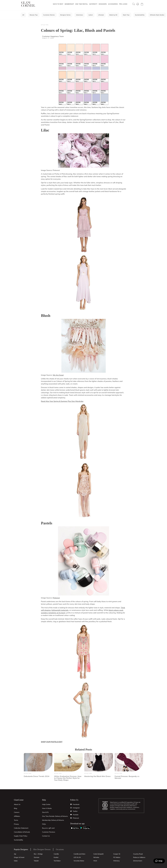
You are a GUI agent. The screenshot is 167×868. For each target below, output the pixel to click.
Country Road (138, 854)
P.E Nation (117, 857)
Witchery (116, 861)
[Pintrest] (71, 818)
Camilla (56, 854)
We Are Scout (58, 375)
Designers (103, 4)
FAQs (44, 824)
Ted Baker (57, 861)
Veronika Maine (79, 861)
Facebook (76, 804)
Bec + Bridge (38, 854)
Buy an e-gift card (48, 828)
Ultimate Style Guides (157, 15)
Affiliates (17, 816)
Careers (17, 812)
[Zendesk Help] (159, 861)
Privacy (16, 824)
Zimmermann (138, 861)
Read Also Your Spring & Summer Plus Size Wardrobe (62, 401)
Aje (15, 854)
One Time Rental (82, 4)
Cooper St (117, 854)
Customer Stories (49, 15)
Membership (69, 4)
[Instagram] (71, 808)
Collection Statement (21, 828)
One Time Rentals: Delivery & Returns (55, 816)
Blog (15, 808)
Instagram (76, 808)
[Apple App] (75, 828)
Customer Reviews (49, 832)
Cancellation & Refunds (22, 832)
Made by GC (113, 15)
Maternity (93, 4)
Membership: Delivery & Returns (53, 820)
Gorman (37, 857)
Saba (16, 861)
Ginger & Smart (19, 857)
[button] (58, 4)
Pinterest (56, 598)
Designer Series (65, 15)
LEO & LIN (77, 857)
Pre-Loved (123, 4)
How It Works (47, 808)
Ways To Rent (58, 4)
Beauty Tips (34, 15)
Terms (16, 820)
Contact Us (46, 836)
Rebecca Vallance (139, 857)
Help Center (46, 804)
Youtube (76, 815)
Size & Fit (45, 812)
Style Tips (126, 15)
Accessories (113, 4)
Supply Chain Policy (21, 836)
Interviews (80, 15)
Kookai (56, 857)
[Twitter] (71, 811)
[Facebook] (71, 804)
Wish (95, 861)
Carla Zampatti (98, 854)
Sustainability (140, 15)
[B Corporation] (106, 806)
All (23, 15)
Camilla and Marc (80, 854)
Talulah (36, 861)
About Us (17, 804)
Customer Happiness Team (53, 36)
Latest (91, 15)
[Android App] (85, 828)
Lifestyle (101, 15)
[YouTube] (71, 815)
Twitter (75, 811)
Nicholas (96, 857)
